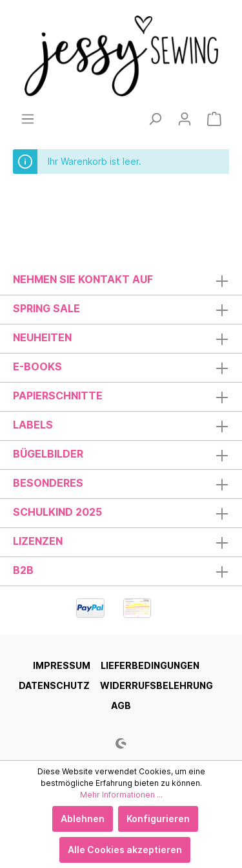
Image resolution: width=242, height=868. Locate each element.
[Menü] (28, 119)
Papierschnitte (58, 396)
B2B (23, 570)
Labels (33, 425)
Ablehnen (83, 819)
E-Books (37, 366)
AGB (121, 705)
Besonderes (48, 483)
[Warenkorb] (214, 119)
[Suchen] (155, 119)
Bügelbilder (48, 454)
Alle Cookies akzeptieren (125, 850)
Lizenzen (38, 541)
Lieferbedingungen (150, 665)
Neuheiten (42, 337)
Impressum (62, 665)
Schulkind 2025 (57, 512)
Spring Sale (46, 308)
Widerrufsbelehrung (156, 685)
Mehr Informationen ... (121, 795)
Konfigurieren (158, 819)
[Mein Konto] (185, 119)
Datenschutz (54, 685)
